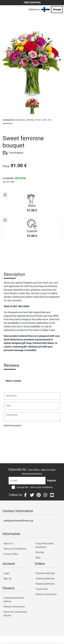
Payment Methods (45, 573)
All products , (21, 120)
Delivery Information (46, 594)
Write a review (13, 381)
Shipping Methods (45, 584)
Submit (9, 434)
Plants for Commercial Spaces (15, 614)
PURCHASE (32, 253)
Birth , (45, 120)
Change (57, 9)
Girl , (50, 120)
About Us (8, 543)
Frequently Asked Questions (45, 545)
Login (6, 573)
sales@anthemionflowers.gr (18, 521)
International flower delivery (14, 600)
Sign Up (7, 578)
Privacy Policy (11, 554)
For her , (39, 120)
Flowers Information (14, 607)
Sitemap (40, 552)
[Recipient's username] (27, 481)
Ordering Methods (45, 578)
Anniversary (8, 123)
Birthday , (31, 120)
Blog (38, 558)
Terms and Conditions (15, 549)
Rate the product (13, 425)
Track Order (42, 589)
